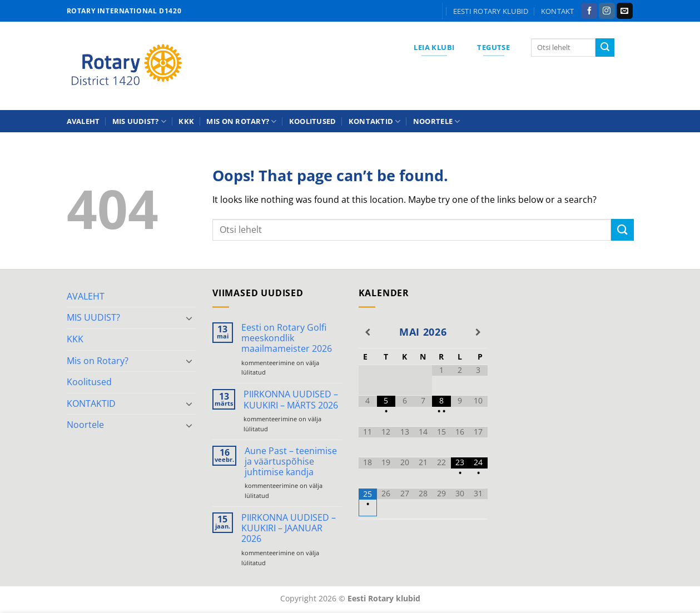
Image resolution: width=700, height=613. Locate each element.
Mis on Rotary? (241, 121)
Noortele (437, 121)
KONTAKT (558, 11)
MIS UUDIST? (139, 121)
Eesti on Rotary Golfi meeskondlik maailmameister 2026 (287, 338)
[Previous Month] (368, 332)
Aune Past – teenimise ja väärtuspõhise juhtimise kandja (291, 462)
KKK (186, 121)
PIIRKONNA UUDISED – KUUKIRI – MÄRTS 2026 (291, 400)
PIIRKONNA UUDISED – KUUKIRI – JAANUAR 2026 (289, 529)
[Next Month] (478, 332)
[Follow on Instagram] (607, 11)
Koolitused (313, 121)
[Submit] (605, 48)
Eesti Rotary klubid (491, 11)
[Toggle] (189, 318)
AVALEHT (83, 121)
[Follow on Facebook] (589, 11)
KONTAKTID (375, 121)
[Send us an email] (625, 11)
